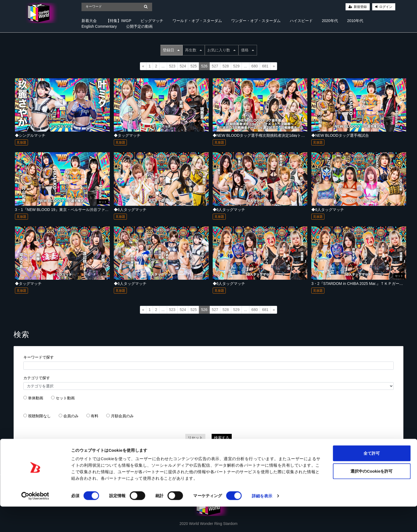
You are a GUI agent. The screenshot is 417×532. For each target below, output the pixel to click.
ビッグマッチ (152, 21)
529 (236, 66)
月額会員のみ (122, 416)
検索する (222, 438)
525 (194, 66)
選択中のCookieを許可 (371, 497)
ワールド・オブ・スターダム (197, 21)
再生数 (193, 50)
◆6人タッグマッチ (130, 210)
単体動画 (36, 398)
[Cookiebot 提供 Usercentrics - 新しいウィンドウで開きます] (35, 521)
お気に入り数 (221, 50)
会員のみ (71, 416)
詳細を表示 (262, 521)
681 (265, 66)
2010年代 (355, 21)
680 (254, 66)
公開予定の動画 (139, 26)
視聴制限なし (39, 416)
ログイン (386, 7)
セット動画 (65, 398)
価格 (247, 50)
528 (226, 66)
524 (183, 66)
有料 (95, 416)
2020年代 (330, 21)
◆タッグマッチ (127, 135)
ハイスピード (301, 21)
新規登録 (360, 7)
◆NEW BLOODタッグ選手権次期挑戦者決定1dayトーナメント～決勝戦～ (276, 135)
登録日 (171, 50)
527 (215, 66)
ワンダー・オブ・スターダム (256, 21)
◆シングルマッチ (30, 135)
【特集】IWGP (119, 21)
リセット (195, 438)
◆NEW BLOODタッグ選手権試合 (340, 135)
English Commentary (99, 26)
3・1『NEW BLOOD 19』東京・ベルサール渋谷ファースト (66, 210)
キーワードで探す (39, 357)
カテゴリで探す (37, 378)
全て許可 (372, 479)
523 (172, 66)
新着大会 (89, 21)
